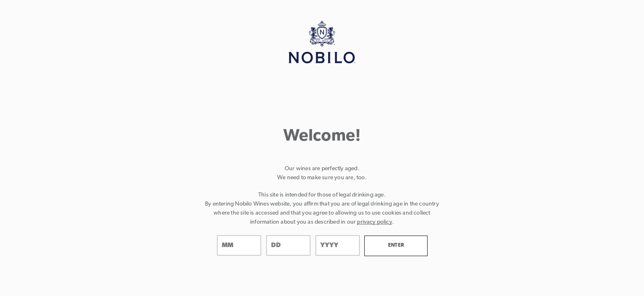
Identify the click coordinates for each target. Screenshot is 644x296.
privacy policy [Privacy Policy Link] (374, 222)
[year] (338, 245)
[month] (239, 245)
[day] (288, 245)
